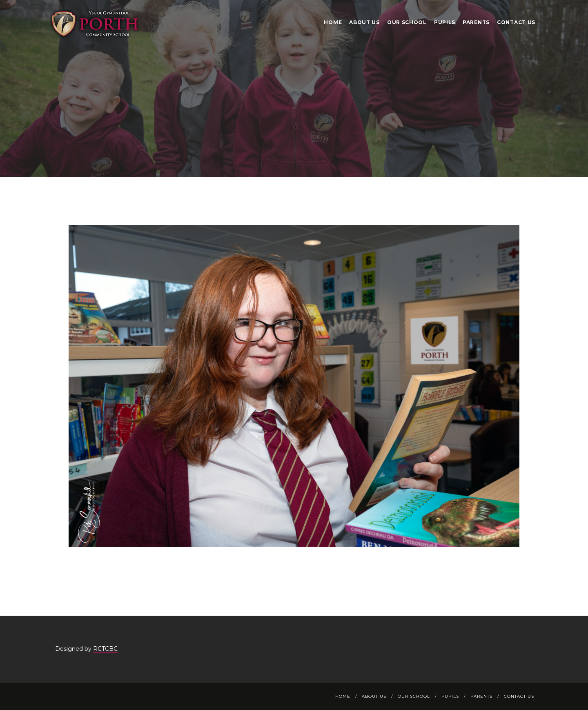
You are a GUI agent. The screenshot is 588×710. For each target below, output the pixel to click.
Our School (407, 22)
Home (333, 22)
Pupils (445, 22)
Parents (476, 22)
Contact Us (516, 22)
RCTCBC (105, 649)
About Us (364, 22)
